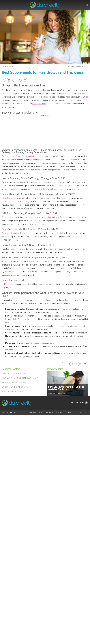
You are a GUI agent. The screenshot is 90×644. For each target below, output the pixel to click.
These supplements (10, 233)
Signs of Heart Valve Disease (15, 387)
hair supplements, (39, 104)
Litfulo (85, 97)
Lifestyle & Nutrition (79, 67)
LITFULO (5, 284)
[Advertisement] (45, 133)
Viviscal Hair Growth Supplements (19, 156)
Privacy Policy (83, 412)
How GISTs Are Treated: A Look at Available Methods (66, 388)
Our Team (33, 412)
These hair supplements (11, 198)
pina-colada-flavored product (51, 261)
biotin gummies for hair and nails (46, 217)
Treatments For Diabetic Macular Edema (20, 378)
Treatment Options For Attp (14, 374)
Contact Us (42, 412)
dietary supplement (17, 249)
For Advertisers (60, 412)
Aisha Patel (52, 393)
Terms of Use (72, 412)
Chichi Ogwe (6, 67)
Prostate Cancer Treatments (15, 382)
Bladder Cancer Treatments (15, 391)
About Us (50, 412)
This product (14, 189)
